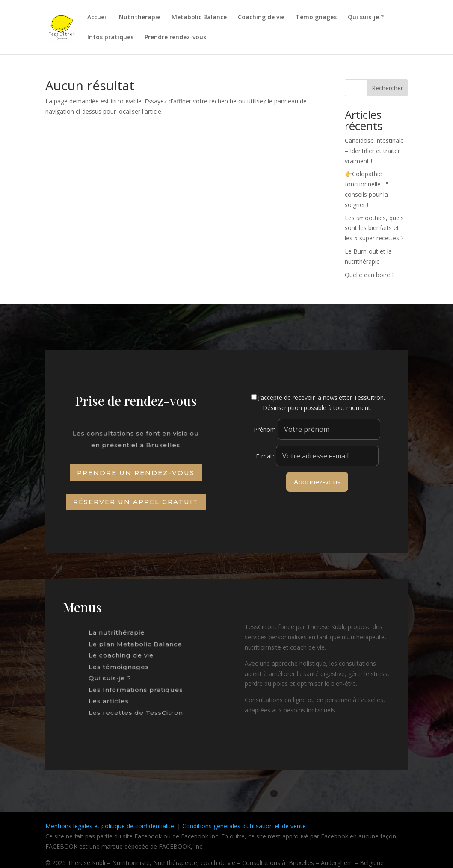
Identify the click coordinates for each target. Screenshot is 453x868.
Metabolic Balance (199, 18)
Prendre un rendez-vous (136, 473)
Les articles (114, 696)
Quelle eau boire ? (370, 275)
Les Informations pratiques (136, 686)
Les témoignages (121, 667)
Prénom (265, 430)
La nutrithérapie (120, 637)
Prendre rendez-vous (175, 38)
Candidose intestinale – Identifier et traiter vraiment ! (374, 151)
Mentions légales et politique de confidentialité (110, 826)
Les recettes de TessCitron (136, 706)
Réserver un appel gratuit (136, 502)
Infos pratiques (110, 38)
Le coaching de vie (123, 657)
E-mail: (317, 456)
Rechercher (387, 88)
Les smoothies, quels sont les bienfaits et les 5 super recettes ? (374, 228)
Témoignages (316, 18)
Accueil (98, 18)
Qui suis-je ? (366, 18)
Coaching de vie (261, 18)
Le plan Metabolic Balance (136, 647)
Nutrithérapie (140, 18)
